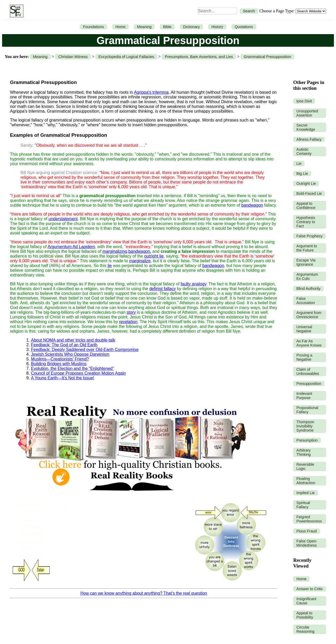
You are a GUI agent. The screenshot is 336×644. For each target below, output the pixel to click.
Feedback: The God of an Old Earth (64, 345)
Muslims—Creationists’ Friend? (60, 359)
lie (110, 266)
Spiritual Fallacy (303, 505)
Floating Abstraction (306, 481)
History (217, 27)
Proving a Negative (304, 357)
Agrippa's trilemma (151, 92)
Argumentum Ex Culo (307, 276)
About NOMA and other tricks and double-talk (73, 340)
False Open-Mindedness (307, 543)
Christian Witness (73, 57)
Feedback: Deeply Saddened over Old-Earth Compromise (85, 350)
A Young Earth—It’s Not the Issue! (63, 378)
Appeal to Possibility (305, 615)
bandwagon (252, 205)
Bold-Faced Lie (309, 193)
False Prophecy (309, 236)
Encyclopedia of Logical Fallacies (126, 57)
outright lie (154, 256)
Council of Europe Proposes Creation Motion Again (78, 373)
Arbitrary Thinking (303, 452)
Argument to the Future (307, 248)
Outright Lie (306, 184)
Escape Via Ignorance (306, 262)
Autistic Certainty (304, 151)
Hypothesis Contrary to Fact (306, 222)
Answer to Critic (310, 589)
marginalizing (115, 251)
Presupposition (309, 384)
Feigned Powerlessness (309, 519)
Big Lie (302, 174)
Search (249, 11)
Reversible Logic (305, 467)
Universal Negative (304, 329)
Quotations (244, 27)
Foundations (93, 27)
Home (120, 27)
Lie (299, 164)
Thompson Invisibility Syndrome (305, 426)
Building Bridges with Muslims (59, 364)
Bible (167, 27)
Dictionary (191, 27)
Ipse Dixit (304, 101)
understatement (63, 219)
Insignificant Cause (306, 601)
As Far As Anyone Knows (309, 343)
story (131, 312)
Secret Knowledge (306, 127)
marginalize (140, 261)
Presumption (307, 440)
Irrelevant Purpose (304, 396)
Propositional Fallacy (307, 410)
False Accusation (306, 301)
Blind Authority (308, 289)
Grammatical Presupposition (267, 57)
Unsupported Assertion (307, 113)
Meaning (144, 27)
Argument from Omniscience (309, 315)
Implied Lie (306, 493)
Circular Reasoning (305, 629)
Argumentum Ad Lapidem (71, 247)
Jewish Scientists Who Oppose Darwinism (70, 354)
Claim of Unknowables (308, 371)
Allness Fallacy (309, 139)
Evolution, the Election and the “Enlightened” (72, 368)
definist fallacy (163, 289)
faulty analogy (193, 284)
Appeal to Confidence (306, 206)
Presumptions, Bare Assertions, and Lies (199, 57)
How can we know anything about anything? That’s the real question (144, 593)
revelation (128, 322)
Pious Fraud (307, 531)
